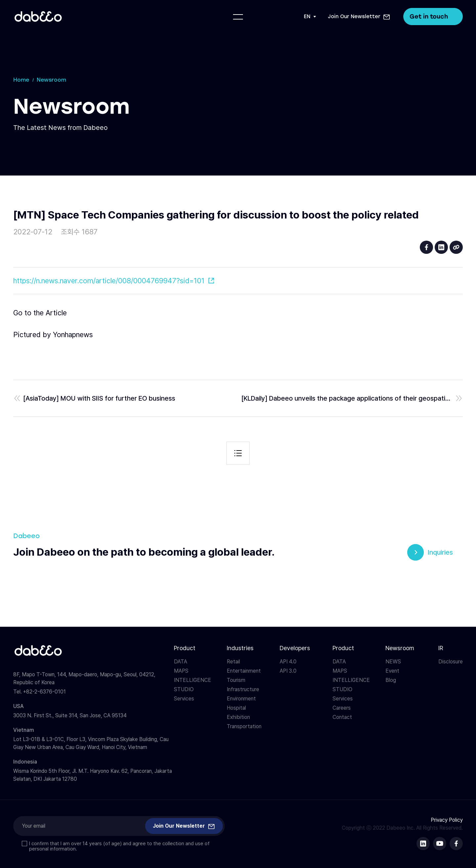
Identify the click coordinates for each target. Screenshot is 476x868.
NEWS (393, 662)
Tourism (236, 680)
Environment (241, 699)
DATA (180, 662)
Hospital (236, 708)
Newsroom (400, 648)
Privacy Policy (447, 820)
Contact (342, 717)
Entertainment (244, 671)
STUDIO (184, 689)
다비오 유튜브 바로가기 (440, 844)
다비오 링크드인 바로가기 (423, 844)
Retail (233, 662)
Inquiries (440, 552)
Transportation (244, 726)
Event (392, 671)
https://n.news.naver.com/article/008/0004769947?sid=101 (109, 281)
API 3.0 (288, 671)
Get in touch (433, 17)
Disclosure (451, 662)
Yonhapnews (73, 335)
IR (441, 648)
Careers (342, 708)
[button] (359, 17)
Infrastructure (243, 689)
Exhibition (238, 717)
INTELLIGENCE (193, 680)
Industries (240, 648)
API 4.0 (288, 662)
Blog (391, 680)
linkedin (441, 247)
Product (185, 648)
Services (184, 699)
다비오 (38, 17)
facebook (426, 247)
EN (307, 17)
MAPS (181, 671)
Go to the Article (40, 313)
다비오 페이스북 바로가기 (456, 844)
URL (456, 247)
